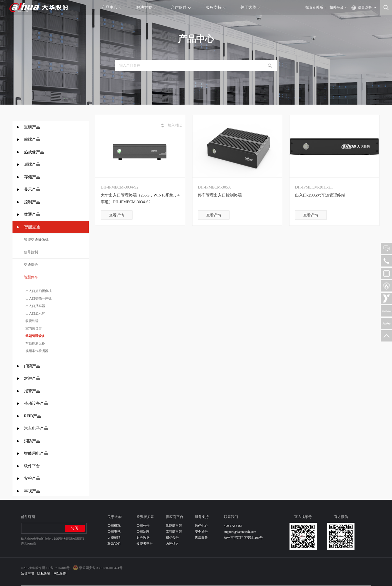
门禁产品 (32, 366)
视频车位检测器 (36, 351)
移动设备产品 (36, 403)
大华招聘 (114, 538)
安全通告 (201, 532)
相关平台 (336, 7)
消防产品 (32, 441)
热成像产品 (34, 152)
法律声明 (27, 574)
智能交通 (32, 227)
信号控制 (31, 252)
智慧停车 (31, 277)
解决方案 (146, 7)
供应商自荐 (174, 526)
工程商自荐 (174, 532)
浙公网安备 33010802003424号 (101, 568)
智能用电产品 (36, 453)
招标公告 (172, 538)
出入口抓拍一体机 (38, 298)
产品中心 (111, 7)
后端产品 (32, 164)
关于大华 (250, 7)
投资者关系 (314, 7)
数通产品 (32, 214)
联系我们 (114, 544)
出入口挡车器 (35, 306)
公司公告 (143, 526)
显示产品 (32, 189)
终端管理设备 (35, 336)
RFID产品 (32, 416)
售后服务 (201, 538)
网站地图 (60, 574)
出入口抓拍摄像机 (38, 291)
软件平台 (32, 466)
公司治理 (143, 532)
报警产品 (32, 391)
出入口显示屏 (35, 313)
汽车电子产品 (36, 428)
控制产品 (32, 202)
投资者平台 (145, 544)
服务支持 (215, 7)
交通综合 (31, 265)
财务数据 (143, 538)
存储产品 (32, 177)
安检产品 (32, 478)
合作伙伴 (181, 7)
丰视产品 (32, 491)
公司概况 (114, 526)
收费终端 (31, 321)
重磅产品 (32, 127)
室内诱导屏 (33, 328)
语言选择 (365, 7)
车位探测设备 (35, 343)
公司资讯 (114, 532)
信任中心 (201, 526)
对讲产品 (32, 378)
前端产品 (32, 139)
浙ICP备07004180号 (56, 568)
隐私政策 (44, 574)
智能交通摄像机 (36, 240)
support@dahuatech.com (240, 532)
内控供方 (172, 544)
